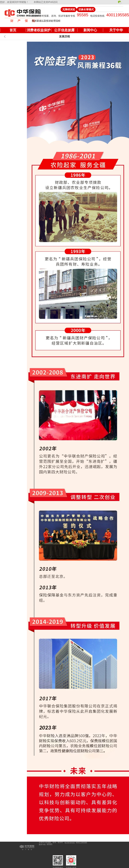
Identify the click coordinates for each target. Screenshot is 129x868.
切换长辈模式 (86, 9)
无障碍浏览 (69, 9)
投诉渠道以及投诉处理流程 (46, 21)
